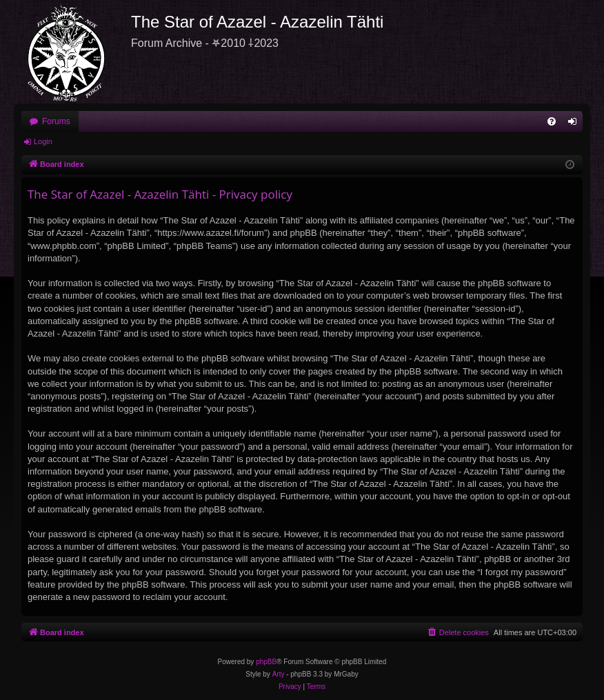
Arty (279, 674)
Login (43, 141)
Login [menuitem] (575, 124)
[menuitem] (552, 121)
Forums (56, 121)
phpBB (266, 662)
